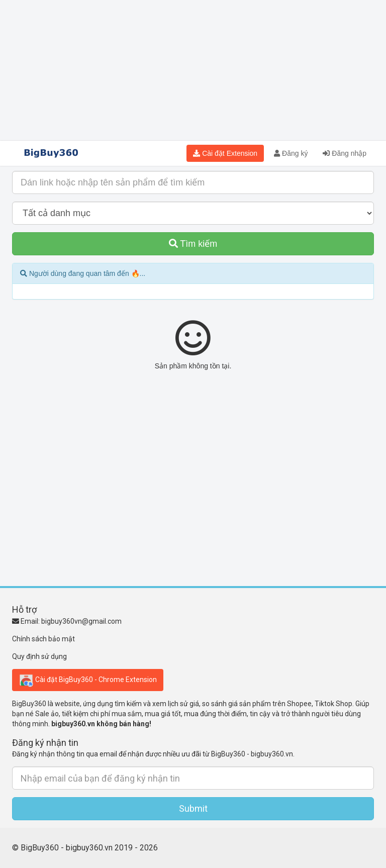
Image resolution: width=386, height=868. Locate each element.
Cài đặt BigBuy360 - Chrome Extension (88, 680)
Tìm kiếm (193, 244)
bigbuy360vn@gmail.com (81, 621)
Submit (193, 808)
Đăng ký (291, 153)
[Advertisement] (193, 70)
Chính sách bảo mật (43, 639)
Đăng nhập (345, 153)
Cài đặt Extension (225, 153)
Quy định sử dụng (39, 656)
